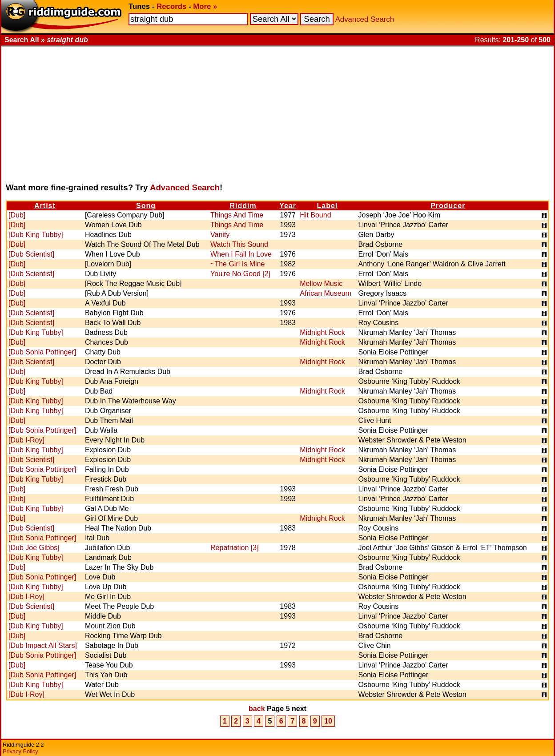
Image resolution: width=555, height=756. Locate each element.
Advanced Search (365, 19)
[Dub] (17, 215)
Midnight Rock (322, 332)
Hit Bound (315, 215)
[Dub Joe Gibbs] (34, 548)
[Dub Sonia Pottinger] (42, 352)
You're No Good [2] (240, 274)
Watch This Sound (239, 244)
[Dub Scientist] (31, 254)
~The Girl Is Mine (237, 264)
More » (205, 6)
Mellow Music (321, 283)
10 (328, 721)
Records (171, 6)
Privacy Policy (20, 751)
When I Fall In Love (241, 254)
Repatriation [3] (235, 548)
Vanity (220, 235)
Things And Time (237, 215)
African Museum (326, 293)
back (257, 709)
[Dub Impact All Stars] (43, 645)
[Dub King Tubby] (36, 235)
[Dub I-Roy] (26, 440)
